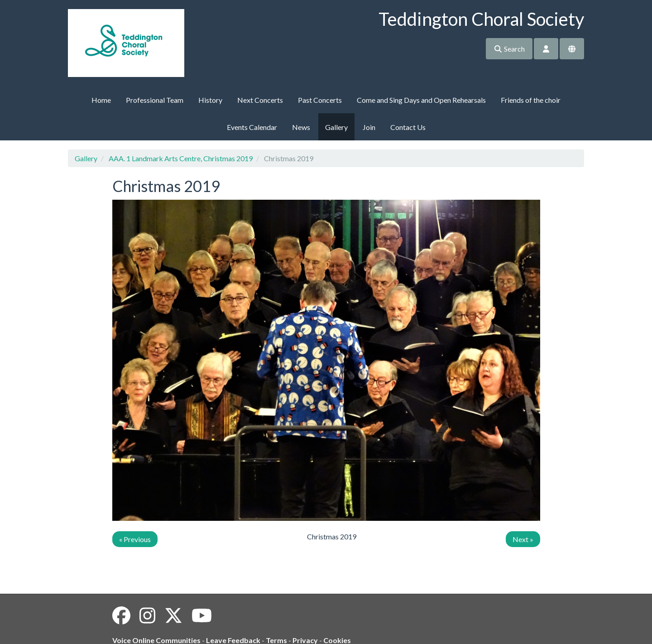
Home (101, 100)
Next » (523, 539)
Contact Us (408, 127)
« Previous (135, 539)
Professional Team (155, 100)
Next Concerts (260, 100)
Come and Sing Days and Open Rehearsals (421, 100)
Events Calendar (252, 127)
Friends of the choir (531, 100)
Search (509, 49)
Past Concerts (320, 100)
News (301, 127)
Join (369, 127)
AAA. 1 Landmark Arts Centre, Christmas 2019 (181, 158)
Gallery (336, 127)
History (210, 100)
